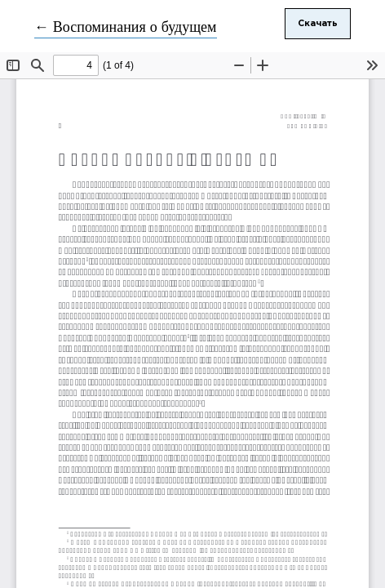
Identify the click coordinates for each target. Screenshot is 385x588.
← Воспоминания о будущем (126, 27)
